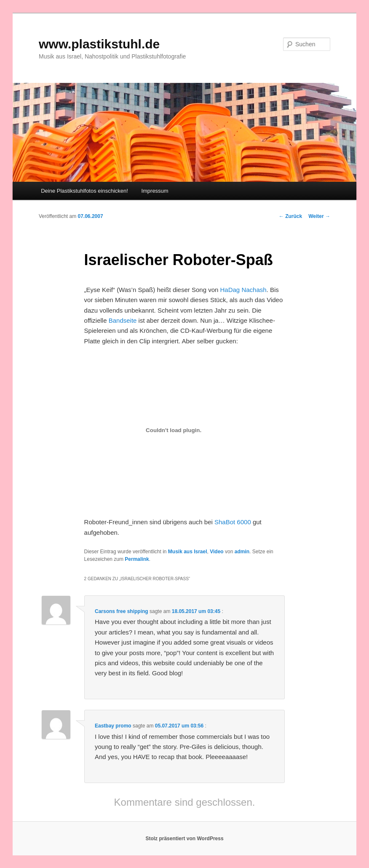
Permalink (137, 559)
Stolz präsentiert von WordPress (184, 839)
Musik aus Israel (188, 552)
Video (217, 552)
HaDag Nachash (243, 290)
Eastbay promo (113, 726)
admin (242, 552)
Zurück (290, 216)
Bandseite (123, 320)
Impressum (155, 191)
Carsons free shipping (122, 611)
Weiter (319, 216)
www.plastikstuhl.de (99, 44)
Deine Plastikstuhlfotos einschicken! (84, 191)
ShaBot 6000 (233, 522)
